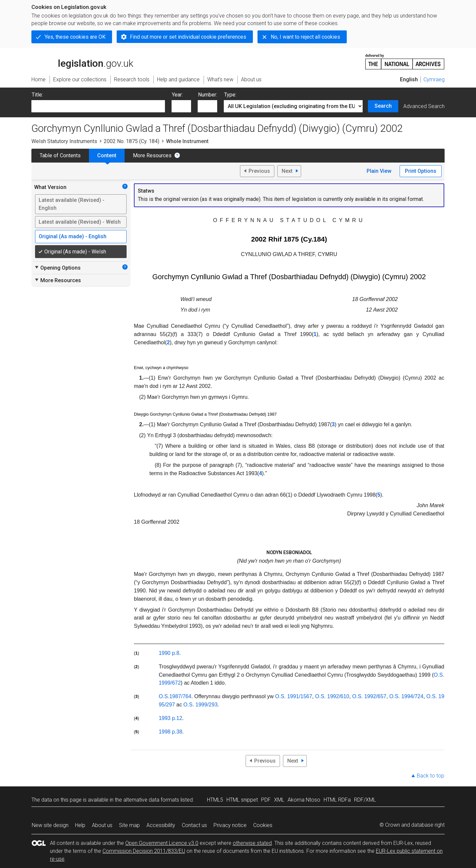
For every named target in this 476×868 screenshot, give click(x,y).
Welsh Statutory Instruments (64, 141)
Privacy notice (230, 825)
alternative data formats (151, 800)
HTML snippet (242, 800)
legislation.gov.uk (82, 61)
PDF (266, 800)
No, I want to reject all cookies (305, 37)
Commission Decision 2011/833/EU (144, 851)
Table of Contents (60, 155)
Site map (129, 825)
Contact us (194, 825)
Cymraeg (434, 79)
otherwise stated (252, 843)
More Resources (152, 155)
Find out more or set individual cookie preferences (188, 37)
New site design (50, 825)
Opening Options (57, 268)
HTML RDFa (337, 800)
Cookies (263, 825)
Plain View (379, 171)
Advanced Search (424, 106)
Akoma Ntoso (304, 800)
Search (383, 106)
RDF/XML (365, 800)
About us (102, 825)
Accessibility (161, 825)
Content (107, 155)
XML (279, 800)
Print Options (421, 171)
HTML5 (215, 800)
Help (80, 825)
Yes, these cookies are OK (75, 37)
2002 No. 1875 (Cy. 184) (132, 141)
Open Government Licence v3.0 (162, 843)
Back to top (431, 776)
